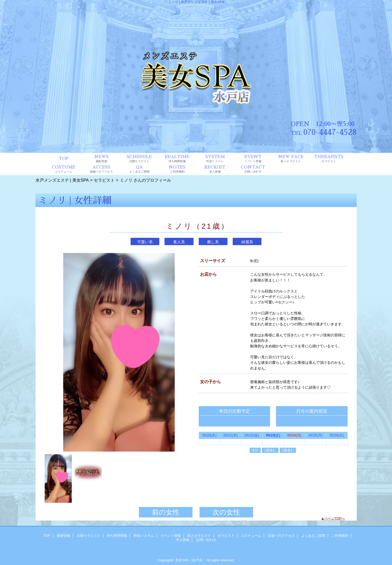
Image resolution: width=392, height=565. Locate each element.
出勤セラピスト (89, 536)
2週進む (288, 450)
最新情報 (63, 536)
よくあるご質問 (313, 536)
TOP (64, 159)
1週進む (270, 450)
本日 (255, 450)
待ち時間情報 (117, 536)
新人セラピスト (199, 536)
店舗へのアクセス (281, 536)
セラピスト (104, 180)
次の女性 (226, 512)
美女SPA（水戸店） (190, 560)
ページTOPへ (335, 518)
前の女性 (166, 512)
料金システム (144, 536)
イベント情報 (171, 536)
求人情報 (183, 540)
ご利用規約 (340, 536)
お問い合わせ (206, 540)
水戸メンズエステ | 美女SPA (62, 180)
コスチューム (251, 536)
